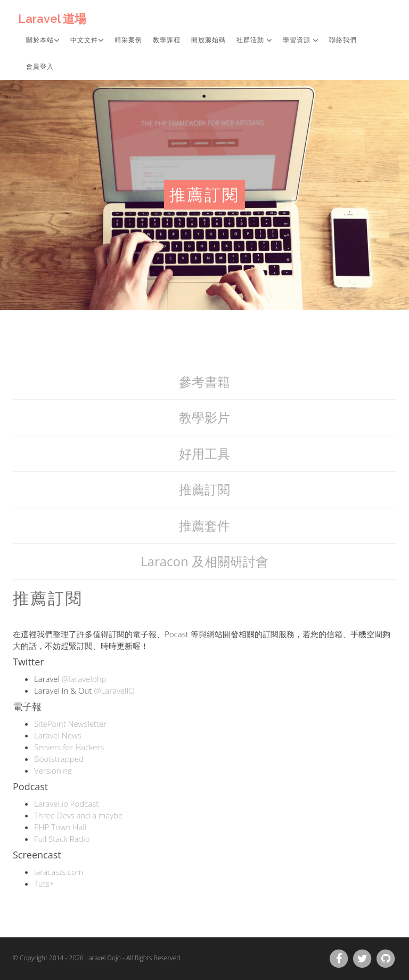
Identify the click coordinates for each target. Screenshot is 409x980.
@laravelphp (84, 679)
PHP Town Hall (60, 827)
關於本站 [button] (43, 40)
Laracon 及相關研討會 (204, 561)
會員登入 (40, 67)
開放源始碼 (208, 40)
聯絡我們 (343, 40)
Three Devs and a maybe (78, 815)
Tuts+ (44, 883)
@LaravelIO (114, 690)
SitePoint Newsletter (70, 724)
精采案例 (128, 40)
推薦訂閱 (204, 489)
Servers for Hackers (69, 747)
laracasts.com (59, 872)
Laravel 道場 (52, 19)
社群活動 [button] (254, 40)
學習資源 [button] (301, 40)
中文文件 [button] (87, 40)
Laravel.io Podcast (66, 804)
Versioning (53, 770)
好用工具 (204, 453)
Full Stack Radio (62, 839)
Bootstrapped (59, 759)
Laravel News (58, 735)
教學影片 (204, 417)
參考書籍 (204, 381)
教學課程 (167, 40)
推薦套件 (204, 525)
